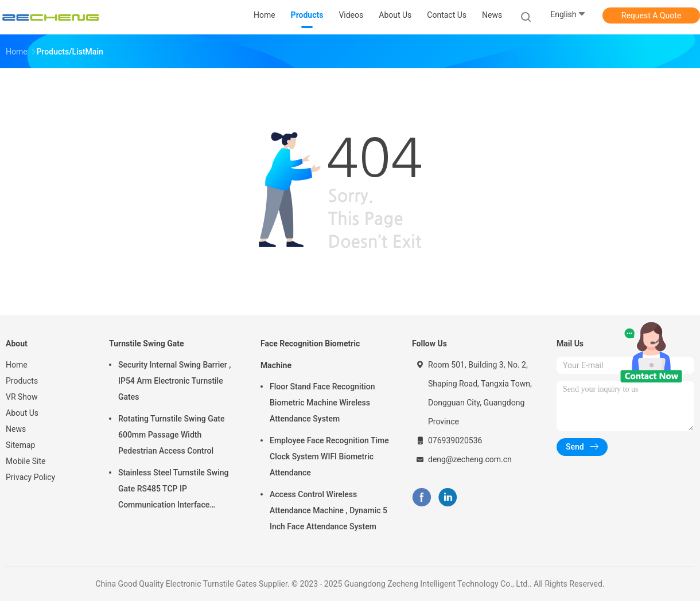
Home (17, 365)
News (16, 429)
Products (22, 381)
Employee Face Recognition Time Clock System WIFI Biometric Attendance (329, 456)
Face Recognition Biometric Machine (310, 354)
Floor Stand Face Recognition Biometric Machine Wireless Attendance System (322, 403)
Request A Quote (651, 15)
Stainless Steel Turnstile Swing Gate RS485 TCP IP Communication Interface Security (174, 490)
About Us (22, 413)
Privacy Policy (30, 477)
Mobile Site (26, 461)
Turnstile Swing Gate (147, 344)
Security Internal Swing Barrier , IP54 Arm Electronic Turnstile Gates (174, 381)
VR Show (22, 397)
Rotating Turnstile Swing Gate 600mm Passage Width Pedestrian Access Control (171, 435)
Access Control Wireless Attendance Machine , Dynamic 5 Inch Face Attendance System (328, 510)
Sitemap (20, 445)
